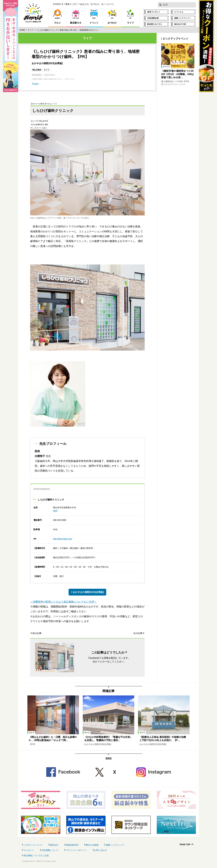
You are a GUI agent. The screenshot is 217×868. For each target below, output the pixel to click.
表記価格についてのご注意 (36, 855)
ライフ (30, 30)
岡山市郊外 (37, 70)
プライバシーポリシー (76, 850)
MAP (55, 511)
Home (22, 30)
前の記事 (37, 633)
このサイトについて (33, 845)
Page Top (185, 845)
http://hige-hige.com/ (63, 539)
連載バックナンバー (115, 845)
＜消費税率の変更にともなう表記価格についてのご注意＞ (63, 602)
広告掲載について (50, 850)
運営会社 (54, 845)
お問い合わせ (101, 850)
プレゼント (29, 850)
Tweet (35, 84)
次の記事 (138, 633)
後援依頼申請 (72, 845)
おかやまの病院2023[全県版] (88, 592)
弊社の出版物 (92, 845)
